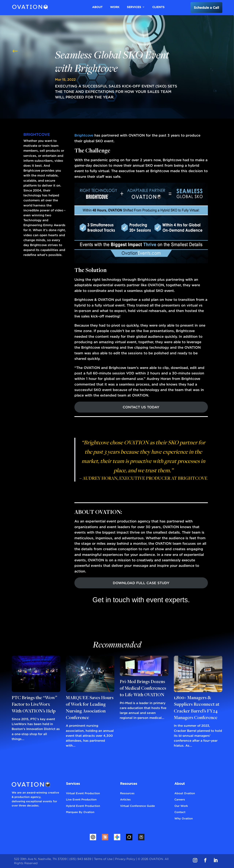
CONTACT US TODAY (141, 407)
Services (134, 7)
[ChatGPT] (93, 837)
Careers (180, 799)
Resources (127, 793)
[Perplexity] (141, 837)
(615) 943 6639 (80, 859)
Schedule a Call (206, 7)
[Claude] (105, 837)
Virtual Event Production (83, 793)
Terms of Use (103, 859)
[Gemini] (117, 837)
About (97, 7)
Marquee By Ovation (80, 812)
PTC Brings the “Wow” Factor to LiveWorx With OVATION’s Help (34, 705)
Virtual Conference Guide (137, 806)
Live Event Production (81, 799)
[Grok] (129, 837)
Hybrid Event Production (83, 806)
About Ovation (185, 793)
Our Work (181, 806)
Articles (125, 799)
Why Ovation (184, 818)
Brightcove (84, 135)
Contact (180, 812)
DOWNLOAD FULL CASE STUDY (141, 583)
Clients (158, 7)
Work (115, 7)
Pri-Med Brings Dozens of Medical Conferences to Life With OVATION (143, 689)
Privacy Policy (125, 859)
